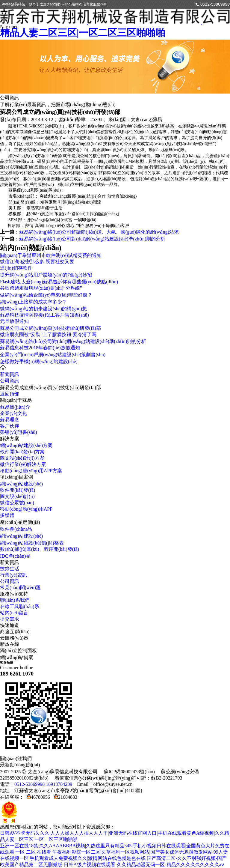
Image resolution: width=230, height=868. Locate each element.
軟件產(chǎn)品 (16, 529)
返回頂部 (10, 394)
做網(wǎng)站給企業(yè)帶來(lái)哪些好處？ (46, 295)
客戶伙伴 (10, 426)
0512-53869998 (215, 4)
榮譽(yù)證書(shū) (19, 432)
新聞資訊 (10, 374)
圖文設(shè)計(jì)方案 (22, 458)
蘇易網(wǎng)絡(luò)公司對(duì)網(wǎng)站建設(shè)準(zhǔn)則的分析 (92, 239)
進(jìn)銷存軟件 (16, 268)
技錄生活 (10, 569)
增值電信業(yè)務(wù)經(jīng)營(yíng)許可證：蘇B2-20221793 (118, 778)
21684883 (64, 797)
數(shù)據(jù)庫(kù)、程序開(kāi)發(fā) (40, 549)
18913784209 (59, 784)
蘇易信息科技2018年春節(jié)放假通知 (40, 348)
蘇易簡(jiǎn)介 (15, 407)
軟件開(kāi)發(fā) (18, 490)
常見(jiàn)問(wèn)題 (20, 588)
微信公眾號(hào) (17, 503)
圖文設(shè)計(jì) (17, 496)
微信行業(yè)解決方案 (23, 464)
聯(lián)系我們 (15, 600)
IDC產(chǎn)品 (15, 556)
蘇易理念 (10, 420)
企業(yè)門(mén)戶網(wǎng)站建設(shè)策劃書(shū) (53, 355)
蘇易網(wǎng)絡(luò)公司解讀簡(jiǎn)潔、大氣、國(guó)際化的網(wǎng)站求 (99, 232)
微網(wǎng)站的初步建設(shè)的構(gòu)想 (43, 309)
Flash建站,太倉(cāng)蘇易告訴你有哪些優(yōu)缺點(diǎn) (59, 282)
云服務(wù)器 (14, 638)
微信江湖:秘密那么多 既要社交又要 (37, 262)
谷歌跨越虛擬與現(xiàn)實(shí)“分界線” (41, 288)
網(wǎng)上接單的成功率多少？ (33, 302)
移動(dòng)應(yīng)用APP (26, 509)
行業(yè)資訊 (13, 575)
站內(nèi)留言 (14, 613)
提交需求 (10, 619)
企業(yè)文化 (13, 413)
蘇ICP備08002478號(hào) (129, 772)
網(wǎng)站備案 (17, 657)
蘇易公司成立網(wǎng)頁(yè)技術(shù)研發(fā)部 (50, 328)
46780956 (37, 797)
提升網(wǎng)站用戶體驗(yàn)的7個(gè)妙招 (46, 275)
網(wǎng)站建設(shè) (21, 484)
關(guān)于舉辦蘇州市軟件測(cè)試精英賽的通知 (51, 255)
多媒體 (7, 515)
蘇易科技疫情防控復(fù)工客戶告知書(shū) (44, 315)
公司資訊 (10, 381)
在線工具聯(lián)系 (20, 606)
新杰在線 (10, 644)
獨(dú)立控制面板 (18, 650)
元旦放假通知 (14, 321)
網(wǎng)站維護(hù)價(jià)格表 (32, 543)
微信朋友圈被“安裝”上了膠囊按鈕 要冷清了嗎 (48, 334)
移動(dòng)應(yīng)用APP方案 (31, 471)
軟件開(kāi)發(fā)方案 (22, 452)
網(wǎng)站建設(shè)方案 (26, 445)
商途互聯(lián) (15, 632)
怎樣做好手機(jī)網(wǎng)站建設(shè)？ (39, 361)
